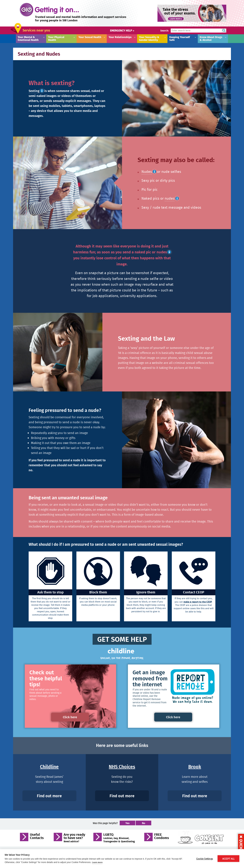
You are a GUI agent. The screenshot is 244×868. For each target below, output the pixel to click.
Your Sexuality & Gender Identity (149, 38)
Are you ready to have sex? (74, 838)
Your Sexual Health (90, 37)
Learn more (97, 862)
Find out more (49, 796)
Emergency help (122, 30)
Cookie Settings (205, 859)
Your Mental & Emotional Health (28, 38)
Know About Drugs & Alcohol (211, 38)
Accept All (229, 859)
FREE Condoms (162, 837)
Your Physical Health (56, 38)
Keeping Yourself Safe (180, 38)
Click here (70, 717)
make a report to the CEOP (198, 602)
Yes (127, 823)
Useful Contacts (37, 837)
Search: (164, 30)
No (144, 823)
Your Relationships (120, 37)
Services (36, 30)
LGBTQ (119, 838)
